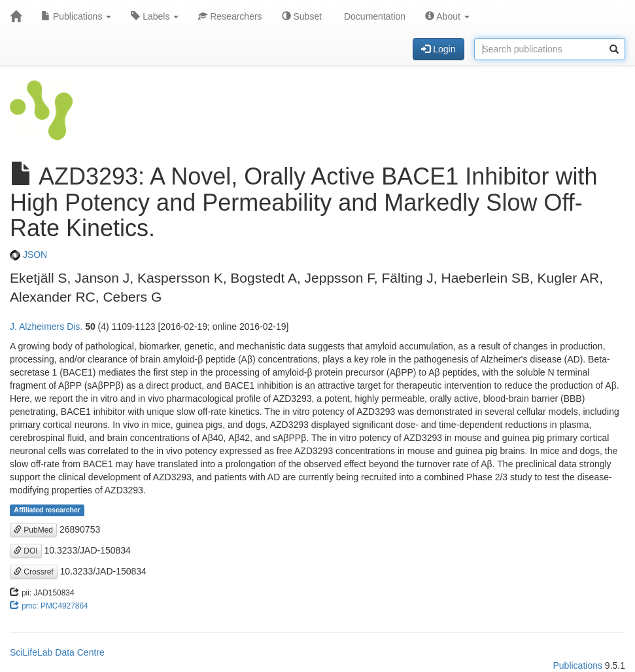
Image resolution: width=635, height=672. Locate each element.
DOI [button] (26, 551)
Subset (302, 16)
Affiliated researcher (47, 510)
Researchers (230, 16)
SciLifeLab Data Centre (57, 652)
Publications (76, 16)
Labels (155, 16)
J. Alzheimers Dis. (46, 327)
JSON (28, 255)
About (447, 16)
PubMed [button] (33, 530)
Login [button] (438, 49)
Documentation (373, 16)
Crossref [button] (34, 572)
